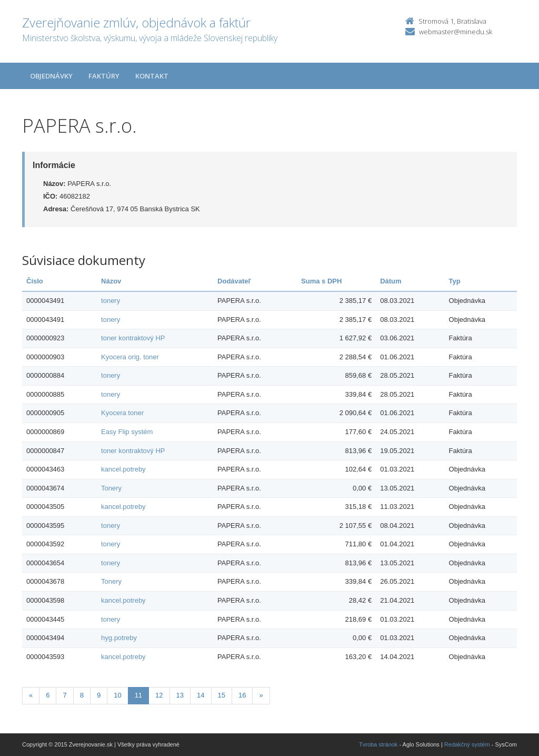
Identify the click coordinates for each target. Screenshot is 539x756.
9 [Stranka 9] (99, 695)
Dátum (391, 281)
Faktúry (104, 76)
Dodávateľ (234, 281)
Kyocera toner (122, 413)
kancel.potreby (123, 469)
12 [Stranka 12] (159, 695)
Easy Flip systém (127, 432)
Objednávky (51, 76)
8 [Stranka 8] (82, 695)
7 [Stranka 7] (64, 695)
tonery (111, 301)
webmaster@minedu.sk (456, 32)
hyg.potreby (119, 638)
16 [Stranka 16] (242, 695)
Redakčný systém (467, 744)
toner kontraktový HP (133, 338)
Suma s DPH (321, 281)
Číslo (35, 281)
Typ (455, 281)
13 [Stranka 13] (180, 695)
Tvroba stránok (378, 744)
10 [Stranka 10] (117, 695)
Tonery (111, 488)
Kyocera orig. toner (130, 357)
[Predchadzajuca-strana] (31, 696)
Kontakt (152, 76)
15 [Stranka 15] (222, 695)
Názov (111, 281)
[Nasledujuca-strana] (261, 696)
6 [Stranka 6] (48, 695)
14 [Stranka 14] (201, 695)
